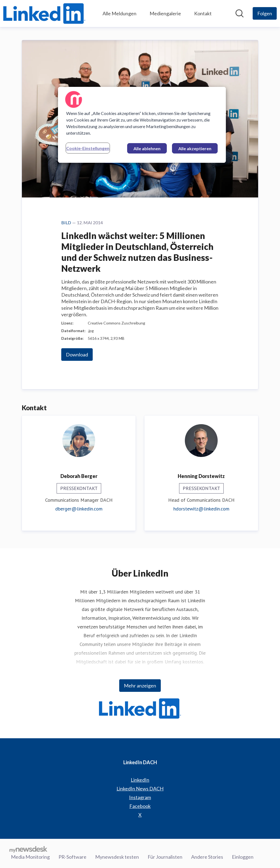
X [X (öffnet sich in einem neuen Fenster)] (140, 815)
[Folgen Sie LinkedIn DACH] (265, 13)
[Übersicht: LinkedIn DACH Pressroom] (44, 14)
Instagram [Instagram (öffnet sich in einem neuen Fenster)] (140, 797)
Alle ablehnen (147, 148)
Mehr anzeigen (140, 686)
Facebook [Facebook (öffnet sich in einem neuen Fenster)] (140, 806)
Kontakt (203, 13)
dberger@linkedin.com (79, 509)
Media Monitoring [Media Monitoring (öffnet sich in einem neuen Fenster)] (30, 857)
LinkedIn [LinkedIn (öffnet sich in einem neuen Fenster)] (140, 780)
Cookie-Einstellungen (88, 148)
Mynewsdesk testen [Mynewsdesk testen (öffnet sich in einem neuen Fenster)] (117, 857)
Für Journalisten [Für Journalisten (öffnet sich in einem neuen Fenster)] (165, 857)
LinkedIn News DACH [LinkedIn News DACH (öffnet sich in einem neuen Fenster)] (140, 789)
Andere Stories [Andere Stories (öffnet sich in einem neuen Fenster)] (207, 857)
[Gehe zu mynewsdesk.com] (28, 849)
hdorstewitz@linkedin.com (201, 509)
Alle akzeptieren (195, 148)
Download (77, 355)
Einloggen (243, 857)
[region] (142, 125)
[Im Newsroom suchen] (240, 13)
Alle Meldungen (119, 13)
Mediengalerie (165, 13)
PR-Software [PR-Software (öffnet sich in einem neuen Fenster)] (72, 857)
